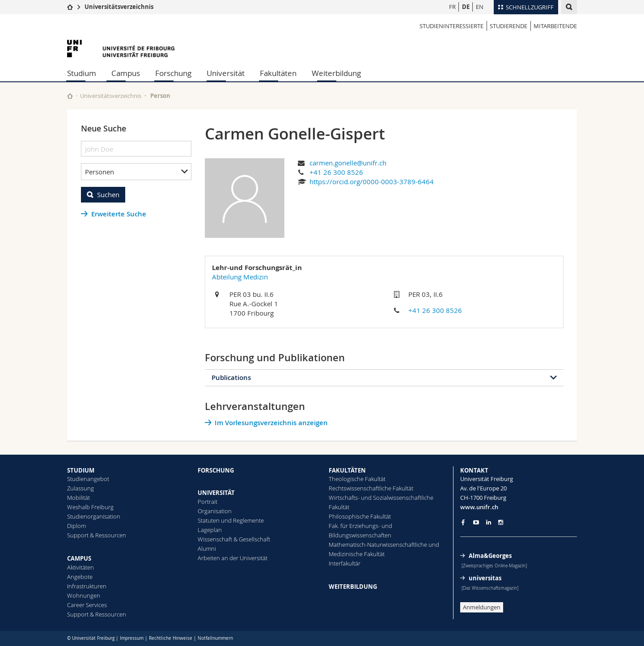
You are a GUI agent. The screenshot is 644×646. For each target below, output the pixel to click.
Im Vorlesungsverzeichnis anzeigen (271, 423)
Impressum (132, 638)
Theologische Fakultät (357, 479)
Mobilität (78, 498)
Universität (226, 73)
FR (452, 7)
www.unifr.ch (479, 507)
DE (466, 7)
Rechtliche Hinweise (171, 638)
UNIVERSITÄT (216, 493)
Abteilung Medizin (240, 277)
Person (160, 96)
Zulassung (80, 488)
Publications (231, 378)
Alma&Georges (490, 556)
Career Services (87, 605)
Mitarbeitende (555, 26)
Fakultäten (278, 73)
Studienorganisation (94, 516)
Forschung (173, 73)
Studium (82, 73)
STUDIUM (81, 470)
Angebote (80, 577)
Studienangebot (88, 479)
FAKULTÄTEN (347, 470)
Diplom (76, 526)
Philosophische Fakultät (360, 516)
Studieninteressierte (451, 26)
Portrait (208, 502)
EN (480, 7)
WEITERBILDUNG (353, 587)
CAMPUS (79, 558)
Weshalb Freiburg (90, 507)
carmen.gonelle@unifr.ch (348, 163)
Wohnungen (84, 595)
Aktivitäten (80, 567)
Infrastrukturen (87, 586)
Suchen (108, 194)
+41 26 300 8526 (336, 172)
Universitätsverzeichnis (119, 7)
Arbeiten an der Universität (233, 558)
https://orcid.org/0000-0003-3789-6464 (372, 182)
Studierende (508, 26)
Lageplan (210, 530)
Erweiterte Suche (119, 214)
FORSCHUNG (216, 470)
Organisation (215, 511)
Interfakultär (345, 563)
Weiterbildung (336, 73)
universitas (485, 578)
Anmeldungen (482, 607)
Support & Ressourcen (97, 535)
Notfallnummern (215, 638)
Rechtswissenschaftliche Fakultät (371, 488)
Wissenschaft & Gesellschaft (234, 539)
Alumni (207, 549)
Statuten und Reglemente (231, 520)
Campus (126, 73)
